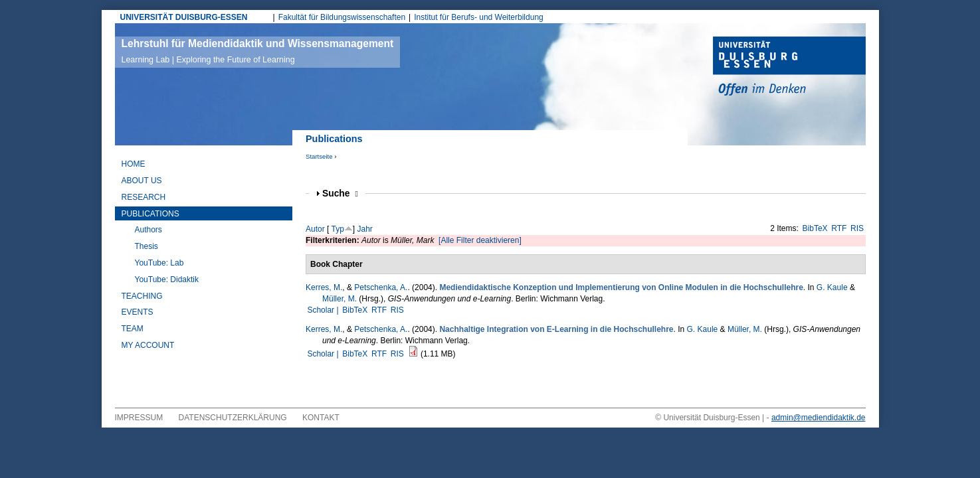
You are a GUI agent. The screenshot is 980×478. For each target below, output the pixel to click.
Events (138, 312)
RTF (839, 228)
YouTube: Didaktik (167, 279)
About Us (142, 181)
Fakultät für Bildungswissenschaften (342, 17)
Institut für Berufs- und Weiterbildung (479, 17)
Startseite (319, 156)
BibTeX (815, 228)
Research (144, 197)
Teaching (142, 296)
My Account (148, 345)
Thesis (147, 246)
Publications (150, 214)
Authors (148, 230)
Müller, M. (340, 299)
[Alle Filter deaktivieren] (480, 240)
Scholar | (324, 310)
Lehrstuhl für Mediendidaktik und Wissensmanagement (258, 51)
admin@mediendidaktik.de (819, 418)
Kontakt (321, 418)
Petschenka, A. (381, 287)
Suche (340, 194)
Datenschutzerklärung (233, 418)
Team (133, 329)
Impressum (139, 418)
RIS (857, 228)
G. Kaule (832, 287)
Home (134, 164)
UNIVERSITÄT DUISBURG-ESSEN (184, 17)
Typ (337, 229)
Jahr (365, 229)
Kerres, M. (324, 287)
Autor (315, 229)
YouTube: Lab (159, 263)
